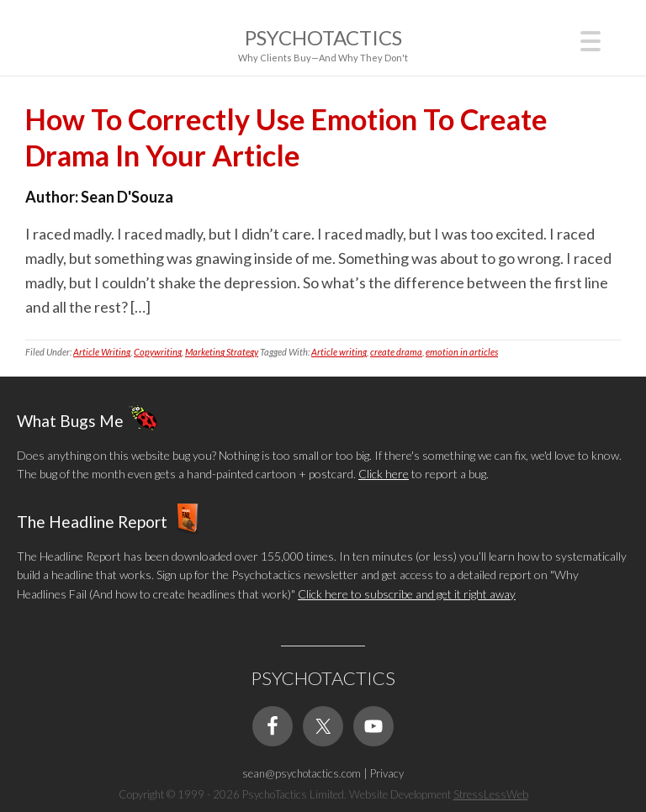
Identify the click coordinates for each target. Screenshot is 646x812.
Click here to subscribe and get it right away (407, 594)
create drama (396, 352)
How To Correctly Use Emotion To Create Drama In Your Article (286, 137)
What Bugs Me (70, 421)
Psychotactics (323, 37)
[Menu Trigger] (591, 39)
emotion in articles (462, 352)
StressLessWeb (491, 794)
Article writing (339, 352)
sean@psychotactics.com (302, 773)
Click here (384, 474)
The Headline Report (92, 521)
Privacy (387, 773)
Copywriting (158, 352)
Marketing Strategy (222, 352)
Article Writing (102, 352)
